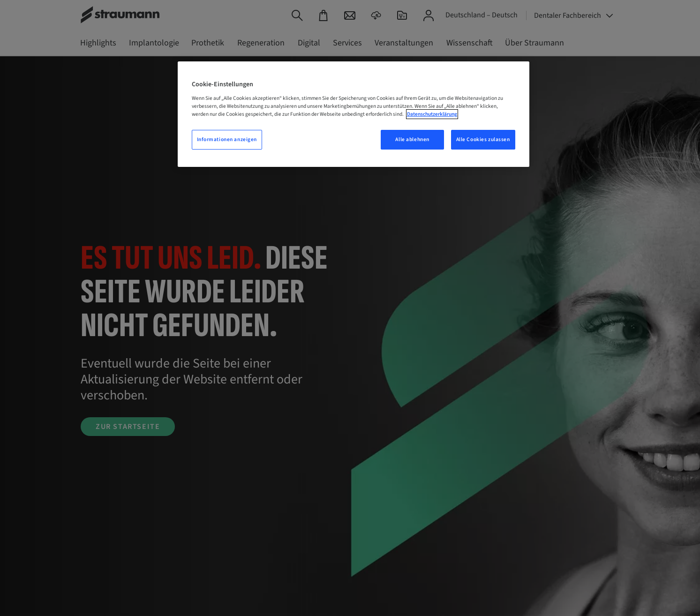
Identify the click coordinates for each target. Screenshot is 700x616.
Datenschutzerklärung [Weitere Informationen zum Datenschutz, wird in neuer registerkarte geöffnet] (432, 114)
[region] (354, 114)
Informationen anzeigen (227, 139)
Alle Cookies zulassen (483, 139)
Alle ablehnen (412, 139)
